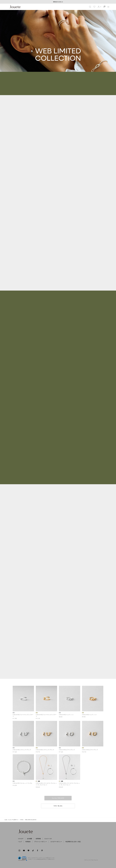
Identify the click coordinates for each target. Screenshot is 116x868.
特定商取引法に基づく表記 (73, 842)
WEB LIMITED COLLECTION (31, 820)
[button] (99, 7)
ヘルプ (20, 842)
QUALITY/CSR (48, 839)
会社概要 (30, 839)
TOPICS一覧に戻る (58, 806)
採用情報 (38, 839)
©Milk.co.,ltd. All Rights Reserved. (91, 860)
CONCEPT (21, 839)
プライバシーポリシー (41, 842)
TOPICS (22, 820)
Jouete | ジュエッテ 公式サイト (11, 820)
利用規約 (28, 842)
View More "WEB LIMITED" (58, 798)
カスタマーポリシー (56, 842)
